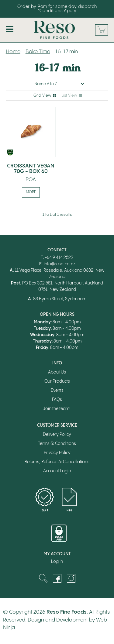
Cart (102, 30)
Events (57, 391)
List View (69, 95)
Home (13, 52)
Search (43, 578)
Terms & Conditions (57, 444)
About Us (57, 372)
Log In (57, 562)
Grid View (42, 95)
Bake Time (38, 52)
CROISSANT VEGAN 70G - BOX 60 (31, 169)
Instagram (71, 578)
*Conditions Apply (57, 11)
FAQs (57, 400)
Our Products (57, 381)
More (31, 192)
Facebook (57, 578)
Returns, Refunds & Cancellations (57, 462)
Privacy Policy (57, 453)
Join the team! (57, 409)
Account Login (57, 471)
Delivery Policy (57, 435)
